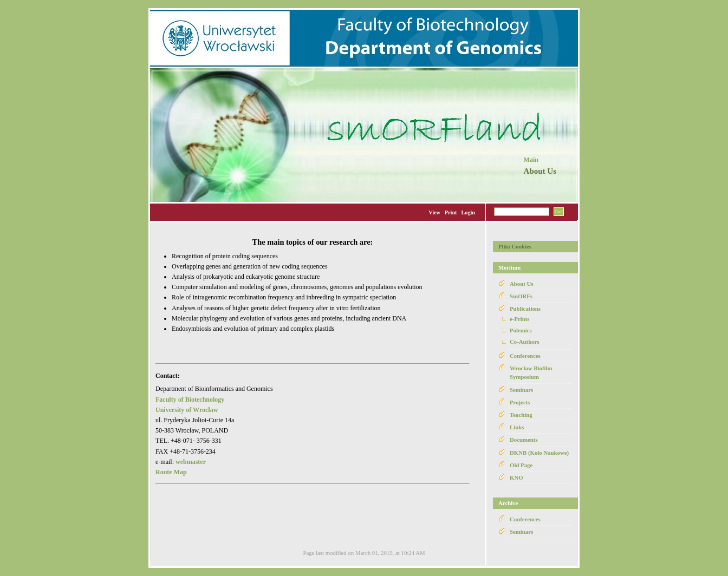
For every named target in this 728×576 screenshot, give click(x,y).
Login (468, 212)
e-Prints (520, 319)
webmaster (191, 462)
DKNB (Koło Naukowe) (539, 453)
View (434, 212)
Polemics (521, 330)
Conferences (525, 356)
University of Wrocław (187, 410)
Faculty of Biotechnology (190, 400)
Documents (524, 440)
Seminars (521, 390)
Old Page (521, 465)
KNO (516, 477)
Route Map (171, 472)
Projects (520, 402)
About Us (522, 284)
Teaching (521, 415)
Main (531, 160)
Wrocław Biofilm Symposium (531, 372)
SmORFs (521, 296)
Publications (525, 309)
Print (451, 212)
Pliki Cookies (515, 246)
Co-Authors (525, 342)
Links (517, 427)
